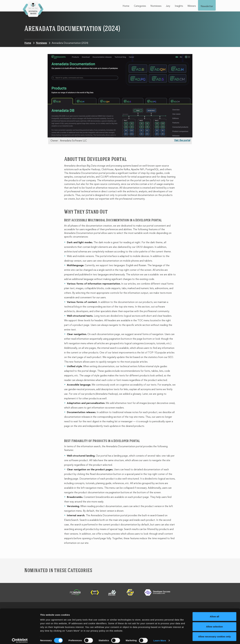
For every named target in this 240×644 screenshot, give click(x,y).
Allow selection (214, 624)
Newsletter (207, 6)
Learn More (160, 638)
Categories (140, 6)
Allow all (215, 614)
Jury (168, 6)
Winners (192, 6)
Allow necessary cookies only (215, 634)
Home (126, 6)
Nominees (156, 6)
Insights (179, 6)
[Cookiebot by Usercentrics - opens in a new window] (20, 638)
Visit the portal (182, 140)
